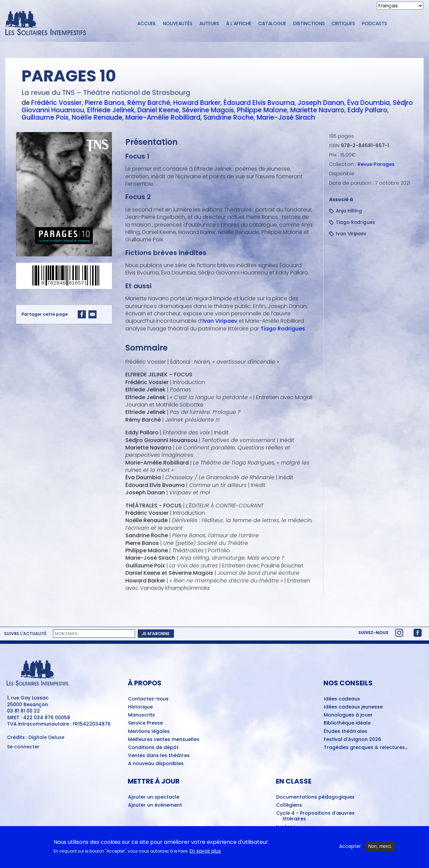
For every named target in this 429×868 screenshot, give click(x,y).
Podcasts (375, 23)
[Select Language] (400, 6)
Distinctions (309, 23)
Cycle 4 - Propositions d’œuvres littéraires (315, 816)
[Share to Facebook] (82, 314)
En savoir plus (205, 851)
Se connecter (23, 747)
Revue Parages (376, 164)
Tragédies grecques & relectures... (366, 748)
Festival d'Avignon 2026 (352, 740)
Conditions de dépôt (153, 748)
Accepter (350, 846)
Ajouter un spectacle (154, 797)
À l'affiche (239, 23)
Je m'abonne (156, 634)
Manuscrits (141, 715)
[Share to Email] (93, 314)
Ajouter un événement (155, 805)
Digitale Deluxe (46, 737)
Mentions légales (149, 732)
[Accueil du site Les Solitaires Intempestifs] (65, 24)
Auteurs (209, 23)
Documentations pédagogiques (315, 797)
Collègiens (289, 805)
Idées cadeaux (342, 699)
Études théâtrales (346, 732)
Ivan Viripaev (220, 321)
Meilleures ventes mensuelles (164, 740)
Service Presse (145, 723)
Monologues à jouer (348, 715)
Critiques (343, 23)
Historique (140, 707)
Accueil (147, 23)
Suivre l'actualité (25, 634)
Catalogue (272, 23)
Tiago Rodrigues (283, 329)
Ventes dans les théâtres (159, 756)
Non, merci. (380, 846)
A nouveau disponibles (156, 764)
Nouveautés (178, 23)
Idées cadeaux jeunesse (353, 707)
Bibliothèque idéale (347, 723)
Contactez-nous (148, 699)
